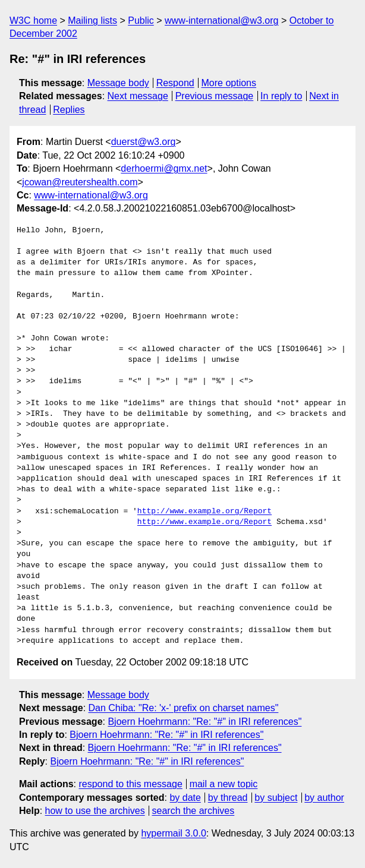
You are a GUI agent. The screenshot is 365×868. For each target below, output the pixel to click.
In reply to (281, 96)
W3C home (33, 20)
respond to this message (130, 784)
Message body (118, 83)
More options (229, 83)
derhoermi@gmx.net (164, 168)
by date (185, 798)
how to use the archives (95, 811)
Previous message (215, 96)
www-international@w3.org (221, 20)
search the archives (193, 811)
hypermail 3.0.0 (173, 833)
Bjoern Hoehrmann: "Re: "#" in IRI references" (204, 722)
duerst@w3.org (144, 142)
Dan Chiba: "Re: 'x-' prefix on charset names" (184, 708)
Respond (175, 83)
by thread (228, 798)
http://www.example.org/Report (204, 512)
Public (141, 20)
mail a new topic (224, 784)
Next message (138, 96)
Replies (69, 110)
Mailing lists (92, 20)
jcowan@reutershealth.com (80, 182)
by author (324, 798)
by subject (276, 798)
